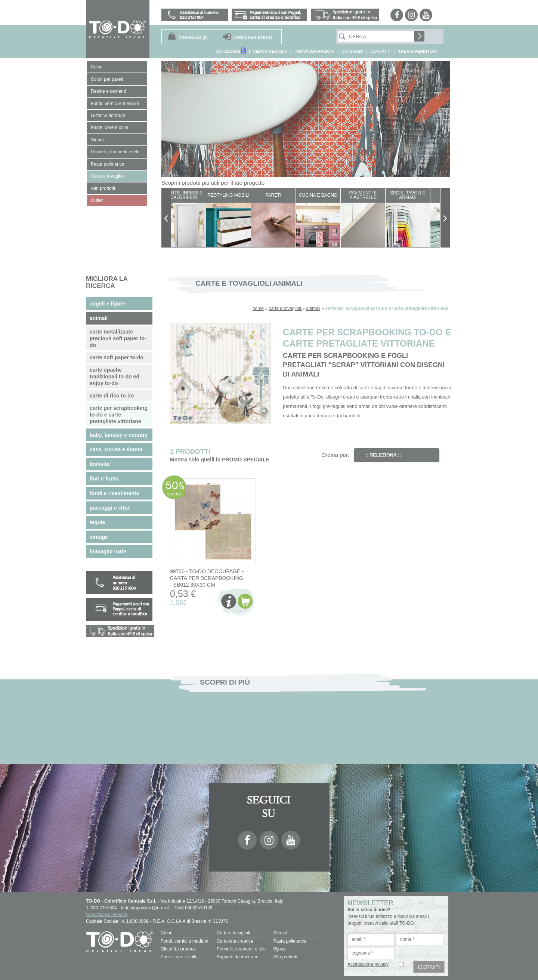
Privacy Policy (228, 908)
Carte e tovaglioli (233, 933)
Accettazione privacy (368, 964)
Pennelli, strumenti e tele (241, 949)
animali (313, 308)
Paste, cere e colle (179, 956)
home (258, 308)
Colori (166, 933)
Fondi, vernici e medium (184, 941)
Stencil (280, 933)
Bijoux (279, 949)
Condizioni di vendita (107, 915)
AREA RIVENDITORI (417, 51)
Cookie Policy (256, 908)
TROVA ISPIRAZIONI (315, 51)
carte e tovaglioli (285, 308)
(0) (193, 37)
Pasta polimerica (290, 941)
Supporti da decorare (238, 956)
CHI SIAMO (352, 51)
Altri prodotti (285, 956)
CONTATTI (380, 51)
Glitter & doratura (178, 949)
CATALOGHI (231, 51)
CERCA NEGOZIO (270, 51)
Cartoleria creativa (235, 941)
